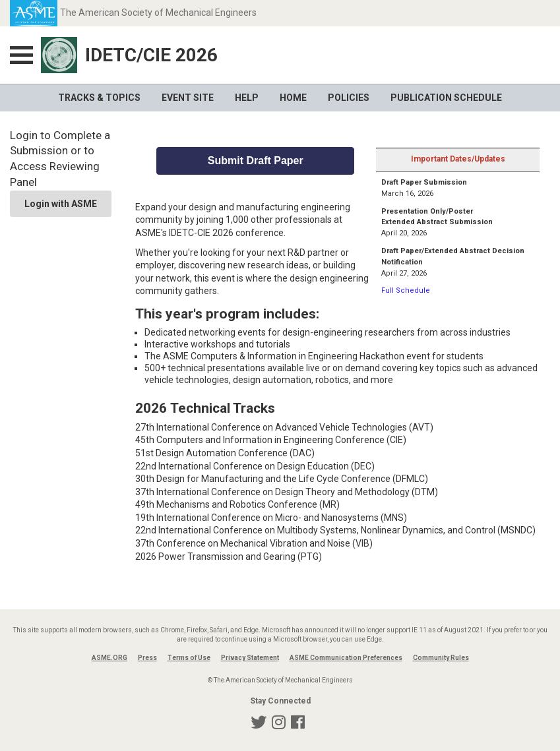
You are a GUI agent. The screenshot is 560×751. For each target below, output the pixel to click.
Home (293, 98)
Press (147, 658)
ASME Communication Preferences (346, 658)
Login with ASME (61, 204)
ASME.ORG (109, 658)
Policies (349, 98)
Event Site (188, 98)
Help (247, 98)
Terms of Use (189, 658)
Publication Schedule (446, 98)
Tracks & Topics (99, 98)
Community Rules (441, 658)
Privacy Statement (250, 658)
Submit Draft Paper (256, 161)
